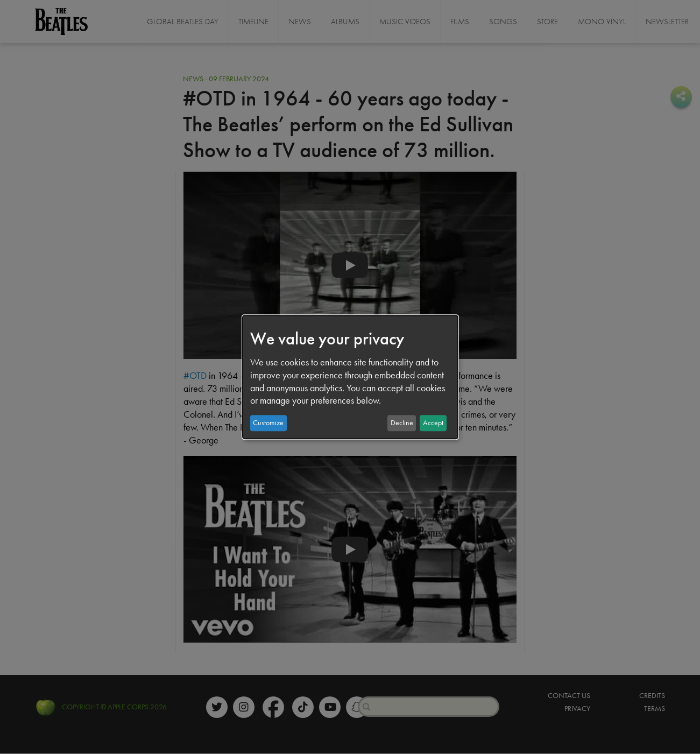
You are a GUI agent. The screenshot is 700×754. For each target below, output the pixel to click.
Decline (402, 423)
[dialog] (350, 377)
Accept (433, 423)
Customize (268, 423)
